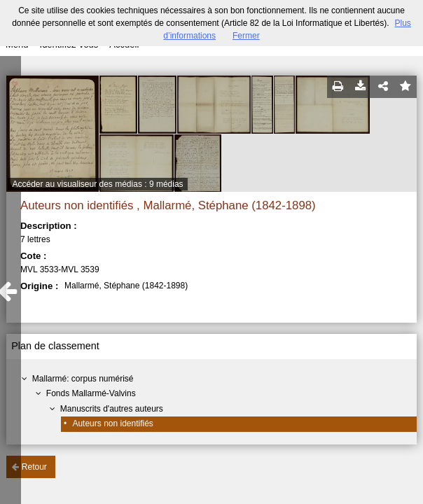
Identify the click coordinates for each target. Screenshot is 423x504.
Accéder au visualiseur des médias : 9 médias (97, 184)
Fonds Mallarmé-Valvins (91, 393)
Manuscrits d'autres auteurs (112, 409)
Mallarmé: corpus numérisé (83, 379)
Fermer (246, 36)
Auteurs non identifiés (112, 423)
